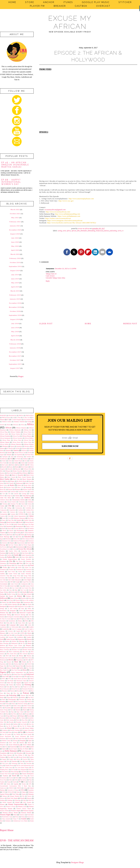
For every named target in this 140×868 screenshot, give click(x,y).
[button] (70, 420)
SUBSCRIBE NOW (70, 446)
